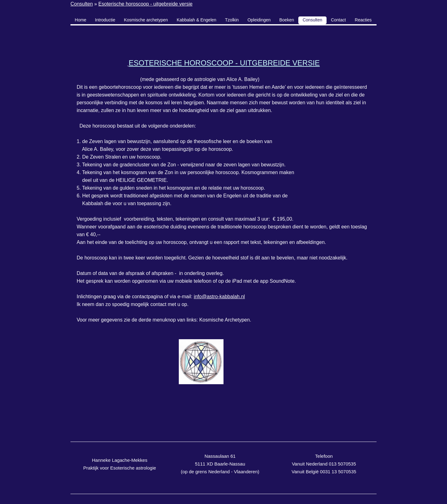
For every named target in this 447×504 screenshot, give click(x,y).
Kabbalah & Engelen (196, 20)
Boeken (287, 20)
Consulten (82, 4)
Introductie (105, 20)
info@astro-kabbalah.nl (219, 297)
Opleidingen (259, 20)
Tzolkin (232, 20)
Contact (338, 20)
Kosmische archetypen (146, 20)
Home (81, 20)
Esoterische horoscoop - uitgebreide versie (145, 4)
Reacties (363, 20)
